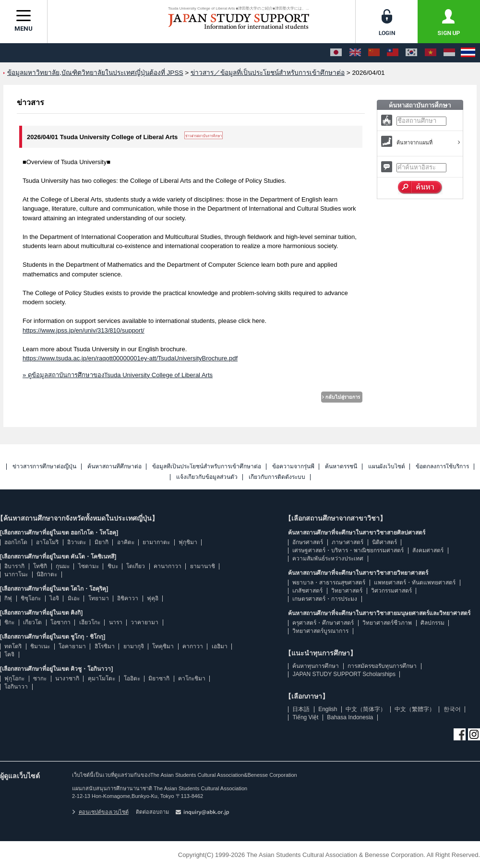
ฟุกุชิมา (188, 542)
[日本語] (336, 53)
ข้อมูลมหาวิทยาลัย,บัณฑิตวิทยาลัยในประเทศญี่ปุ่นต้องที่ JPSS (95, 73)
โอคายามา (72, 646)
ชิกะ (9, 622)
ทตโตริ (13, 646)
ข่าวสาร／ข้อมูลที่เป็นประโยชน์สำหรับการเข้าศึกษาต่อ (268, 73)
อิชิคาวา (128, 598)
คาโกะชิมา (192, 678)
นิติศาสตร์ (384, 542)
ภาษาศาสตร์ (348, 542)
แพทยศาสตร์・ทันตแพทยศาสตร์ (415, 583)
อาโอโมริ (47, 542)
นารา (116, 622)
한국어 (452, 709)
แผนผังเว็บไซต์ (387, 467)
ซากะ (40, 678)
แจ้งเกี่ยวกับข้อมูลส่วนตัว (207, 477)
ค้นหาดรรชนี (341, 467)
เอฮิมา (220, 646)
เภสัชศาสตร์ (307, 591)
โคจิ (9, 654)
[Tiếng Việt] (431, 53)
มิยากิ (102, 542)
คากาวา (193, 646)
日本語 (301, 709)
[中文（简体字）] (374, 53)
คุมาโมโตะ (102, 678)
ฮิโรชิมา (105, 646)
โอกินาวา (16, 687)
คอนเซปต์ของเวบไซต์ (100, 812)
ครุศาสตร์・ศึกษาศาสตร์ (323, 623)
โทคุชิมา (163, 646)
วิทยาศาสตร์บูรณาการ (320, 631)
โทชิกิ (40, 566)
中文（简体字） (366, 709)
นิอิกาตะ (47, 574)
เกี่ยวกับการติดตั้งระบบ (277, 477)
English (328, 709)
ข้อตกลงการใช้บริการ (442, 467)
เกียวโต (32, 622)
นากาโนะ (16, 574)
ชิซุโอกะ (31, 598)
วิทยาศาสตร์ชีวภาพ (387, 623)
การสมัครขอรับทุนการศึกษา (382, 666)
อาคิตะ (126, 542)
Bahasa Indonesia (350, 717)
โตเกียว (136, 566)
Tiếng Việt (305, 717)
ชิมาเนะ (40, 646)
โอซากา (60, 622)
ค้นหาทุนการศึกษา (316, 666)
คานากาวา (168, 566)
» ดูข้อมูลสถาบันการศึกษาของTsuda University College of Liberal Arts (118, 375)
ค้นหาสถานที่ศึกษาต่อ (114, 467)
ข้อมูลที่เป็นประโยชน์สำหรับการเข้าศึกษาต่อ (207, 467)
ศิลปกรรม (432, 623)
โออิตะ (132, 678)
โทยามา (99, 598)
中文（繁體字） (415, 709)
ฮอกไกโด (16, 542)
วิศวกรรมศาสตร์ (391, 591)
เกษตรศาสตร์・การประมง (325, 599)
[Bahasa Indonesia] (449, 53)
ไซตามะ (89, 566)
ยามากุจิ (134, 646)
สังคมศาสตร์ (428, 550)
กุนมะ (63, 566)
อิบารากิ (14, 566)
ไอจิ (54, 598)
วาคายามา (144, 622)
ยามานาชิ (203, 566)
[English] (355, 53)
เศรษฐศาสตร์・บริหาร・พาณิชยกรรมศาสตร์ (348, 550)
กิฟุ (8, 598)
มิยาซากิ (159, 678)
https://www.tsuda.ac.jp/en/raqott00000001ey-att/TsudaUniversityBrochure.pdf (130, 358)
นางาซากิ (67, 678)
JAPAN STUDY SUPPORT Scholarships (344, 674)
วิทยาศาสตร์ (347, 591)
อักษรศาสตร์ (308, 542)
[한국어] (411, 53)
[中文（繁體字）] (393, 53)
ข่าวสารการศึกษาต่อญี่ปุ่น (44, 467)
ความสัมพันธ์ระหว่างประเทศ (328, 559)
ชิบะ (113, 566)
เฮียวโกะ (90, 622)
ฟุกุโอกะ (14, 678)
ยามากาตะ (156, 542)
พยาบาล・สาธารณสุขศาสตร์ (329, 583)
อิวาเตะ (77, 542)
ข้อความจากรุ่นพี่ (293, 467)
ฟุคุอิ (153, 598)
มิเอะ (74, 598)
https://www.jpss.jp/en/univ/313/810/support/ (84, 330)
